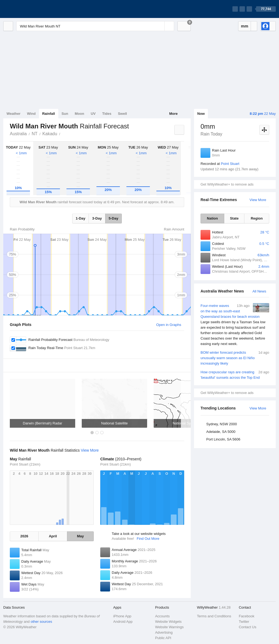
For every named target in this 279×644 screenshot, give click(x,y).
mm (245, 26)
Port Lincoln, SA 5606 (223, 439)
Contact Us (247, 627)
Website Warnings (169, 627)
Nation (212, 218)
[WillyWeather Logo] (29, 9)
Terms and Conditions (214, 616)
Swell (122, 114)
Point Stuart (230, 164)
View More (258, 200)
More (173, 114)
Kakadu (50, 134)
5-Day (113, 218)
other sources (41, 622)
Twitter (244, 622)
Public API (163, 638)
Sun (65, 114)
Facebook (246, 616)
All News (259, 291)
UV (93, 114)
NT (34, 134)
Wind (31, 114)
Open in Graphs (169, 325)
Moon (79, 114)
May (80, 536)
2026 (24, 536)
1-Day (81, 218)
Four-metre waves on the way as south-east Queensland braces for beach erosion (235, 325)
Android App (123, 622)
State (234, 218)
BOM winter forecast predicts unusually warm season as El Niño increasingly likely (235, 358)
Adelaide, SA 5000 (221, 432)
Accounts (162, 616)
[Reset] (160, 26)
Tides (107, 114)
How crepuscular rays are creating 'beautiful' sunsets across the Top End (235, 375)
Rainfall (49, 114)
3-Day (97, 218)
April (53, 536)
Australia (18, 134)
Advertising (164, 632)
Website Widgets (168, 622)
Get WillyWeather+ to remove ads (227, 184)
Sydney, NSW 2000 (222, 424)
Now (201, 114)
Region (257, 218)
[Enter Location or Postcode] (95, 26)
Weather (13, 114)
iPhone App (122, 616)
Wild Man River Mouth (63, 133)
